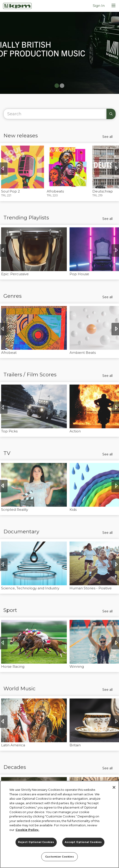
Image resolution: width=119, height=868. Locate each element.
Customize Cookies (59, 857)
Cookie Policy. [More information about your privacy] (27, 830)
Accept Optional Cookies (83, 842)
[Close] (114, 787)
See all (107, 137)
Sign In (99, 6)
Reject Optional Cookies (36, 842)
